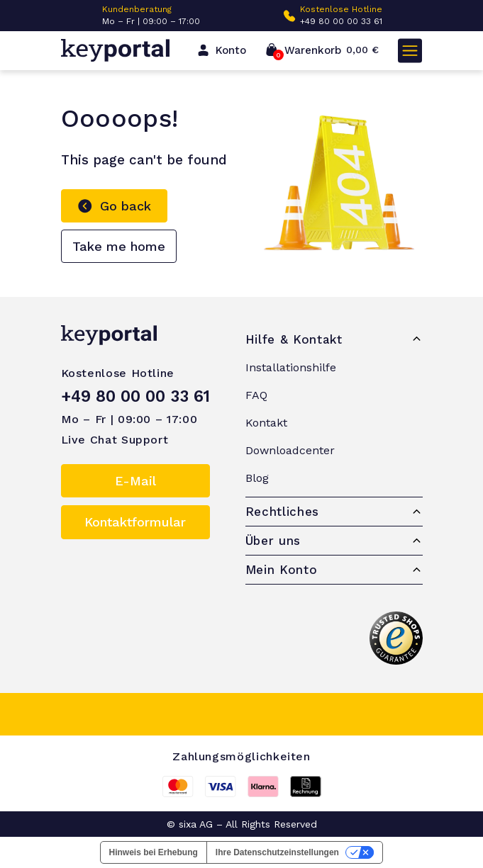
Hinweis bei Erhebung (154, 852)
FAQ (256, 395)
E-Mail (135, 481)
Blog (257, 478)
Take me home (119, 246)
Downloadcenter (290, 450)
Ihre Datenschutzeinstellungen (277, 852)
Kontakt (266, 423)
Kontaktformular (135, 522)
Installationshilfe (291, 367)
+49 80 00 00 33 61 (341, 21)
